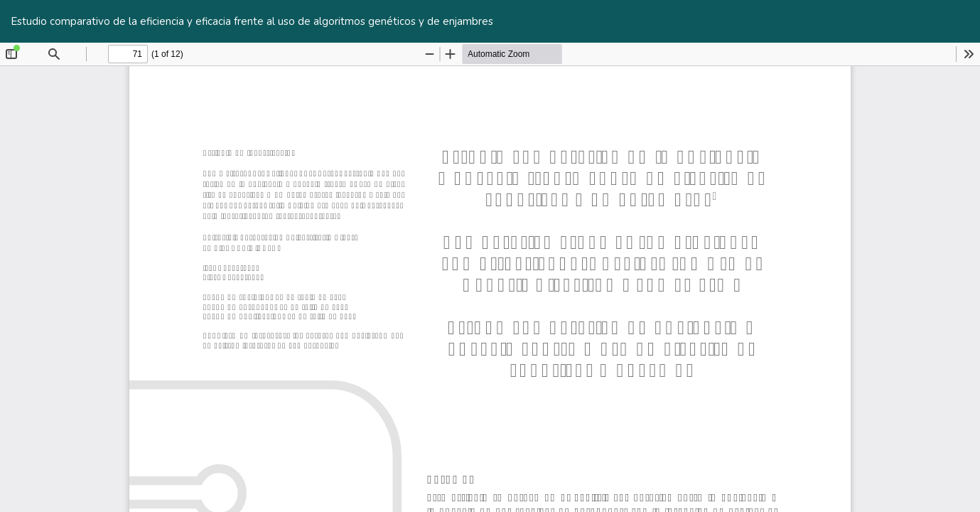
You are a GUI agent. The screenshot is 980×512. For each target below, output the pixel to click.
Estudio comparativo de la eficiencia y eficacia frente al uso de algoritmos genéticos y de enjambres (252, 21)
